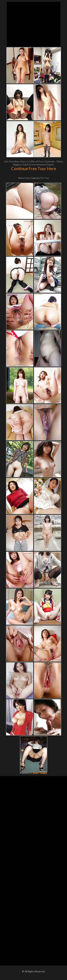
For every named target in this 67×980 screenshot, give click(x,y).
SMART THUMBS (40, 773)
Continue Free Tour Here (34, 168)
